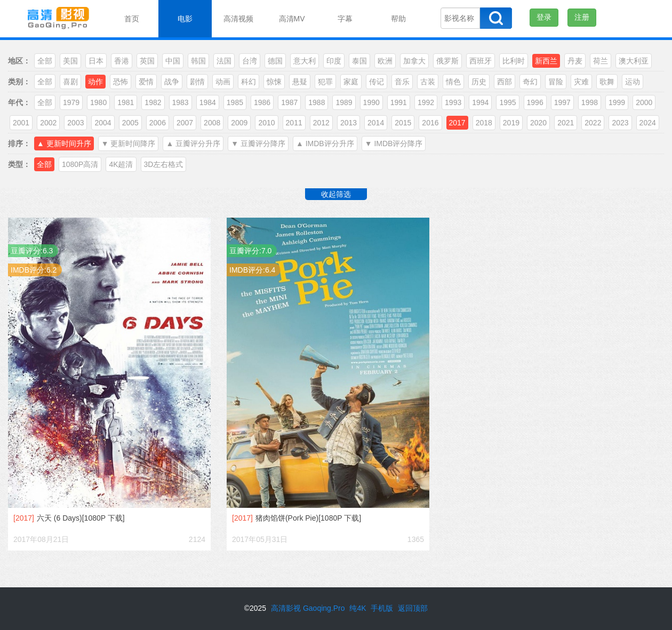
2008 (212, 123)
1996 (535, 102)
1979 (71, 102)
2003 (75, 123)
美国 (70, 61)
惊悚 (274, 82)
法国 (224, 61)
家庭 (351, 82)
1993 (453, 102)
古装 (428, 82)
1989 (344, 102)
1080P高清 (80, 164)
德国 (275, 61)
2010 (266, 123)
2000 (644, 102)
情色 (453, 82)
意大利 (305, 61)
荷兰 (601, 61)
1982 (153, 102)
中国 (173, 61)
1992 (426, 102)
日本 (96, 61)
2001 (21, 123)
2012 (321, 123)
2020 (538, 123)
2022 (593, 123)
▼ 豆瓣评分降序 (258, 143)
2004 (103, 123)
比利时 (514, 61)
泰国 (359, 61)
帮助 (398, 19)
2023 (620, 123)
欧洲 (385, 61)
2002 (48, 123)
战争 (172, 82)
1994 (480, 102)
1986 (262, 102)
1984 (208, 102)
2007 (185, 123)
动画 (223, 82)
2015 (403, 123)
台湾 (250, 61)
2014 (376, 123)
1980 (98, 102)
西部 (505, 82)
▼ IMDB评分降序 (394, 143)
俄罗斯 (447, 61)
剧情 (197, 82)
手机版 (382, 608)
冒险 (556, 82)
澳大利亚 (634, 61)
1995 (507, 102)
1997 (562, 102)
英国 (147, 61)
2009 (239, 123)
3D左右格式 (164, 164)
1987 (289, 102)
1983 (181, 102)
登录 (544, 17)
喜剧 (70, 82)
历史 (479, 82)
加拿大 (414, 61)
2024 (648, 123)
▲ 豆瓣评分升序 (193, 143)
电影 (185, 19)
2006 (158, 123)
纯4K (358, 608)
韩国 (198, 61)
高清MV (292, 19)
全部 (45, 61)
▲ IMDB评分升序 (325, 143)
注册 (582, 17)
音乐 (402, 82)
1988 (317, 102)
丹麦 (575, 61)
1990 (371, 102)
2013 (349, 123)
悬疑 (300, 82)
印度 (334, 61)
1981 (126, 102)
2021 (566, 123)
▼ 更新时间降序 (129, 143)
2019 (511, 123)
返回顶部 (413, 608)
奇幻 (530, 82)
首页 (132, 19)
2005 (130, 123)
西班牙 (481, 61)
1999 (617, 102)
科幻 (249, 82)
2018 (484, 123)
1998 (590, 102)
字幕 (345, 19)
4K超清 (121, 164)
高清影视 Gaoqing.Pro (308, 608)
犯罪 (325, 82)
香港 (122, 61)
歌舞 (607, 82)
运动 (633, 82)
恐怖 (121, 82)
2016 (430, 123)
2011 (294, 123)
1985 (235, 102)
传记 (377, 82)
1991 (399, 102)
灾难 (581, 82)
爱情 (146, 82)
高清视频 (238, 19)
